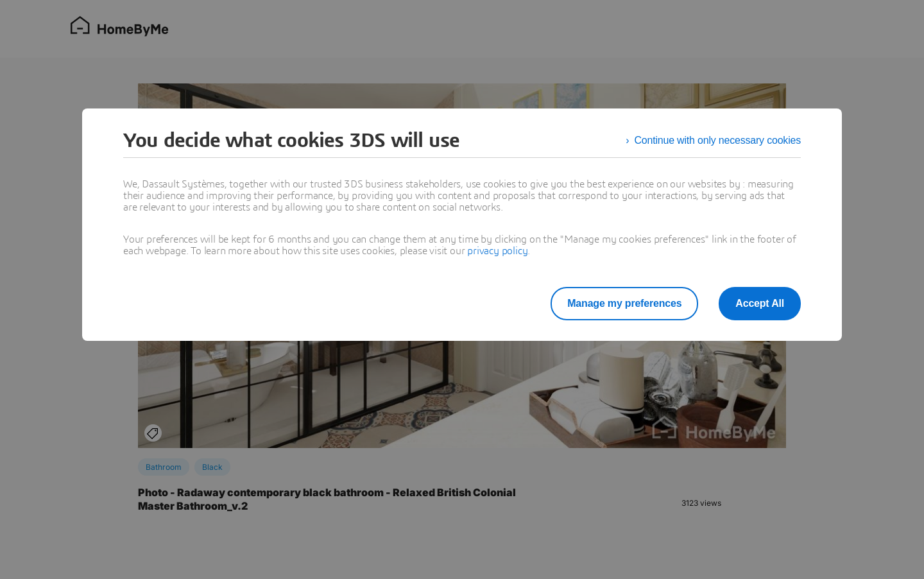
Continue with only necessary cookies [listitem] (717, 140)
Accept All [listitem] (760, 303)
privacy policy (497, 251)
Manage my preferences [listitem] (624, 303)
